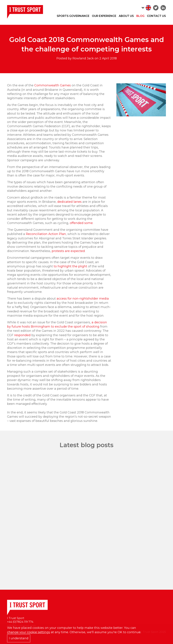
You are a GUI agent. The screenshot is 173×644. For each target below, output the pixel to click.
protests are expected (68, 251)
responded (22, 335)
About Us (126, 16)
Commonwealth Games (53, 85)
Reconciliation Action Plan (46, 234)
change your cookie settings (29, 632)
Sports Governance (73, 16)
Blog (140, 16)
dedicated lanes (69, 202)
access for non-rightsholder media (83, 299)
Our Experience (104, 16)
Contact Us (156, 16)
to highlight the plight (70, 266)
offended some (81, 223)
